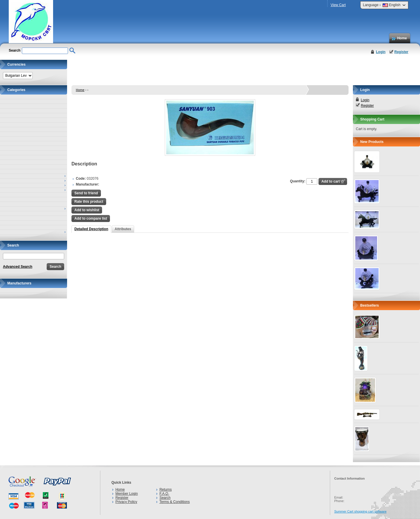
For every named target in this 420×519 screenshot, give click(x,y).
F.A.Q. (164, 494)
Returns (166, 490)
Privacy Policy (126, 502)
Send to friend (86, 193)
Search (165, 498)
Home (402, 38)
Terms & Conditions (174, 502)
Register (401, 52)
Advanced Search (18, 267)
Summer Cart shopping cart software (360, 511)
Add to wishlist (87, 210)
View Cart (338, 5)
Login (381, 52)
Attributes (123, 229)
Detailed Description (91, 229)
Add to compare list (91, 219)
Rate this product (89, 202)
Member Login (127, 494)
